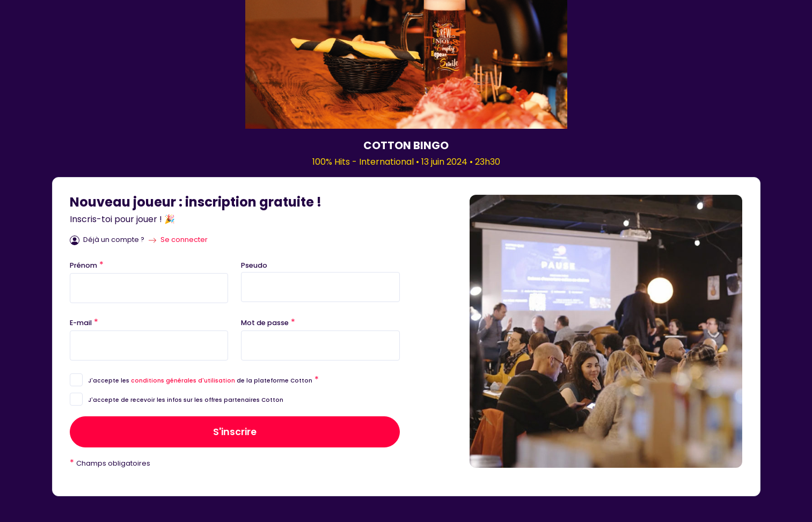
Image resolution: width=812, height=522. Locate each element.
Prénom (87, 265)
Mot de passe (268, 322)
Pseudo (254, 265)
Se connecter (184, 240)
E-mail (84, 322)
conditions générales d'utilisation (183, 381)
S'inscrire (235, 432)
